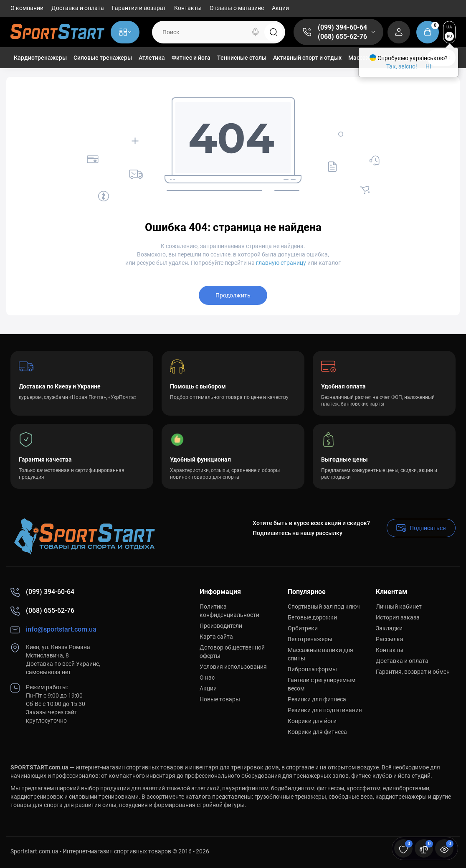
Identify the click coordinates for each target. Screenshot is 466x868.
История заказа (398, 617)
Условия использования (233, 667)
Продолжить (233, 295)
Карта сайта (216, 637)
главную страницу (281, 263)
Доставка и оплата (78, 8)
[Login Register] (399, 32)
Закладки (389, 628)
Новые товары (220, 699)
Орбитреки (303, 628)
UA (449, 27)
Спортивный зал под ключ (324, 607)
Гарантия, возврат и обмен (413, 672)
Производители (221, 626)
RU (450, 36)
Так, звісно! (402, 66)
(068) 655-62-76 (342, 37)
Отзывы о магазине (237, 8)
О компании (27, 8)
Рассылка (390, 639)
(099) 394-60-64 (342, 27)
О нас (207, 678)
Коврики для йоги (312, 721)
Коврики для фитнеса (317, 732)
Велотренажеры (310, 639)
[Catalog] (125, 32)
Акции (280, 8)
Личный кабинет (399, 607)
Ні (428, 66)
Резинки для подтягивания (325, 710)
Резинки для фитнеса (317, 699)
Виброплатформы (312, 669)
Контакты (188, 8)
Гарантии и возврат (139, 8)
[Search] (256, 32)
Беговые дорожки (312, 617)
